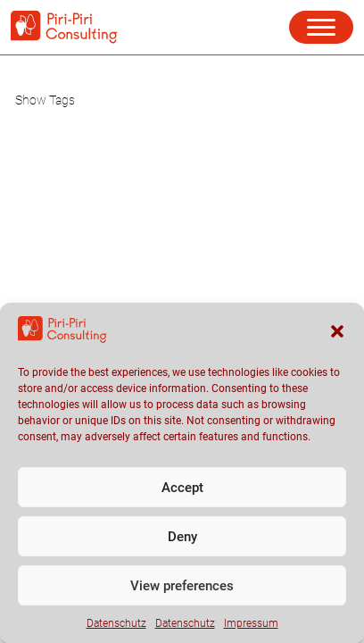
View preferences (182, 594)
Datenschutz (116, 631)
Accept (182, 496)
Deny (182, 545)
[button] (337, 339)
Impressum (251, 631)
